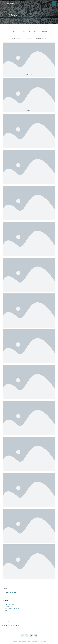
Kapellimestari (29, 32)
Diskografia (41, 38)
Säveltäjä (45, 32)
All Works (14, 32)
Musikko (28, 38)
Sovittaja (16, 38)
